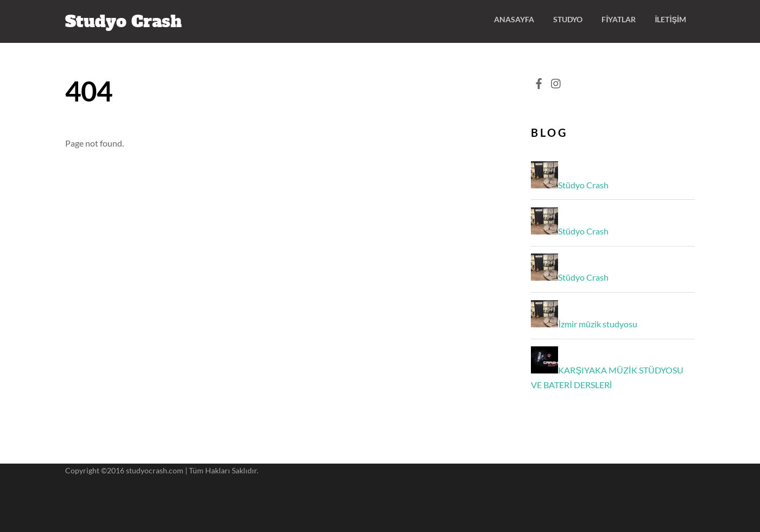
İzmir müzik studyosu (597, 324)
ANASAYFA (514, 19)
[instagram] (556, 81)
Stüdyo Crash (583, 185)
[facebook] (539, 81)
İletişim (670, 19)
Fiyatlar (619, 19)
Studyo (568, 19)
